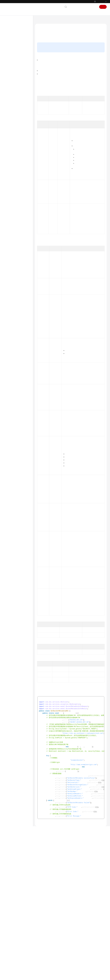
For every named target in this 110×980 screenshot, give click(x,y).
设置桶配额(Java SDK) (21, 176)
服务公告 (9, 36)
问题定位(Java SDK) (18, 283)
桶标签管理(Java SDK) (18, 271)
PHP (10, 319)
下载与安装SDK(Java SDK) (20, 106)
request (78, 117)
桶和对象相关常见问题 (65, 933)
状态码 (82, 305)
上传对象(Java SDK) (18, 235)
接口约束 (42, 48)
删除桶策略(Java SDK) (21, 160)
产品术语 (9, 335)
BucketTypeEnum (72, 616)
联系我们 (73, 7)
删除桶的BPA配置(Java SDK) (21, 210)
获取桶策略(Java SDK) (21, 156)
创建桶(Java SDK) (19, 121)
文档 (81, 7)
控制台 (88, 7)
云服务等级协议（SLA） (15, 354)
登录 (94, 7)
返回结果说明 (43, 59)
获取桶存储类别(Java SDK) (20, 191)
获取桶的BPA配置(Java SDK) (21, 204)
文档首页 (39, 21)
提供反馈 (78, 965)
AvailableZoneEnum (80, 633)
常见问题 (9, 331)
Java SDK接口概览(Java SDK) (19, 96)
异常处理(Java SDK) (18, 287)
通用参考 (9, 346)
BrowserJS (12, 307)
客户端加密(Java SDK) (18, 279)
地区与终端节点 (89, 105)
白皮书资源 (10, 358)
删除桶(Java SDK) (19, 129)
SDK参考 (9, 71)
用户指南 (9, 52)
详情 (68, 977)
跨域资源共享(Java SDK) (19, 259)
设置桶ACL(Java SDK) (21, 144)
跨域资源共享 (86, 108)
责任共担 (9, 350)
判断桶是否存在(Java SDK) (20, 135)
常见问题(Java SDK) (18, 291)
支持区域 (9, 362)
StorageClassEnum (88, 411)
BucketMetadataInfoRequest (67, 117)
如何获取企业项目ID (79, 594)
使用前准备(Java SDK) (18, 102)
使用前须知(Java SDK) (18, 91)
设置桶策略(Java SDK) (21, 152)
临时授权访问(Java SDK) (19, 247)
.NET (10, 311)
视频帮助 (9, 327)
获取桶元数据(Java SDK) (22, 140)
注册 (103, 7)
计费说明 (9, 44)
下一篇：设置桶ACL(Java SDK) (47, 949)
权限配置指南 (11, 56)
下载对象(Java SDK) (18, 239)
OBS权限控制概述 (64, 99)
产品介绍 (9, 40)
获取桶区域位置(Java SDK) (20, 165)
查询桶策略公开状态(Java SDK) (20, 216)
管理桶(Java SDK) (17, 117)
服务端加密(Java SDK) (18, 275)
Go (9, 295)
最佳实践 (9, 64)
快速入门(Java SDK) (18, 110)
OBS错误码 (87, 930)
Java (10, 87)
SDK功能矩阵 (13, 79)
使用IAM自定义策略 (87, 99)
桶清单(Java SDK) (19, 227)
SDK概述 (11, 75)
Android (11, 299)
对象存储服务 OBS (51, 21)
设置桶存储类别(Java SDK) (20, 185)
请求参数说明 (43, 55)
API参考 (9, 68)
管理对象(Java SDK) (18, 243)
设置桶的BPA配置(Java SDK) (21, 197)
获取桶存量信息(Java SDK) (20, 171)
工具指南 (9, 60)
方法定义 (42, 51)
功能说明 (42, 44)
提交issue (73, 83)
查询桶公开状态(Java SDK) (20, 222)
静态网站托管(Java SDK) (19, 267)
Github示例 (71, 926)
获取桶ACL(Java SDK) (21, 148)
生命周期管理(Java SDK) (19, 255)
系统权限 (9, 366)
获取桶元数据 (68, 923)
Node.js (11, 323)
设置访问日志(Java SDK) (19, 263)
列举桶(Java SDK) (19, 125)
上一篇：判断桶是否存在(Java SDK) (49, 946)
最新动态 (9, 32)
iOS (9, 315)
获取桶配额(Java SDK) (21, 180)
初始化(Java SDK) (17, 114)
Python (11, 83)
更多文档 (9, 339)
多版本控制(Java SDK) (18, 251)
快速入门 (9, 48)
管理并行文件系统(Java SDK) (21, 231)
